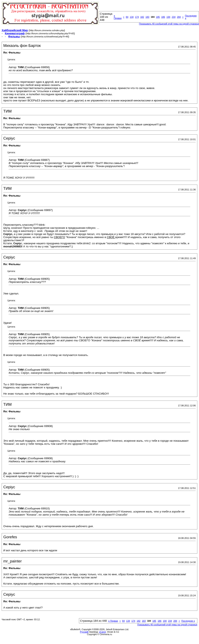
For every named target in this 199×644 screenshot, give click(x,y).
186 (163, 17)
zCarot (102, 632)
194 (168, 17)
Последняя (188, 621)
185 (158, 17)
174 (137, 17)
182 (142, 17)
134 (132, 17)
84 (127, 17)
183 (147, 17)
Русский (84, 632)
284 (179, 17)
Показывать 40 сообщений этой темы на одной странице (167, 625)
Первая (118, 17)
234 (174, 17)
